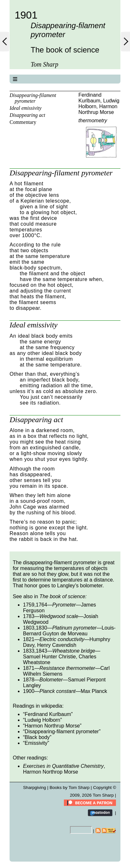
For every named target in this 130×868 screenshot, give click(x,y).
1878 (29, 680)
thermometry (93, 121)
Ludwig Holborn (42, 720)
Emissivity (36, 743)
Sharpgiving (34, 788)
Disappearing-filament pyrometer (33, 98)
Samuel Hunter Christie (49, 657)
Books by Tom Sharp (69, 788)
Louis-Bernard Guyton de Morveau (69, 631)
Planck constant (58, 691)
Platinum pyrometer (75, 628)
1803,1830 (35, 628)
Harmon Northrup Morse (98, 109)
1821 (29, 639)
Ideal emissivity (26, 108)
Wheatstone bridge (74, 651)
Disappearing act (27, 115)
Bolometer (51, 680)
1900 (29, 691)
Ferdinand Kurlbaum (90, 98)
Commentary (23, 122)
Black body (37, 737)
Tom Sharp (103, 795)
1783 (29, 616)
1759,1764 (35, 605)
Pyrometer (64, 605)
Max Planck (94, 691)
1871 (29, 668)
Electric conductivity (62, 639)
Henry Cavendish (57, 645)
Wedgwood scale (59, 616)
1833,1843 (35, 651)
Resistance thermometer (67, 668)
